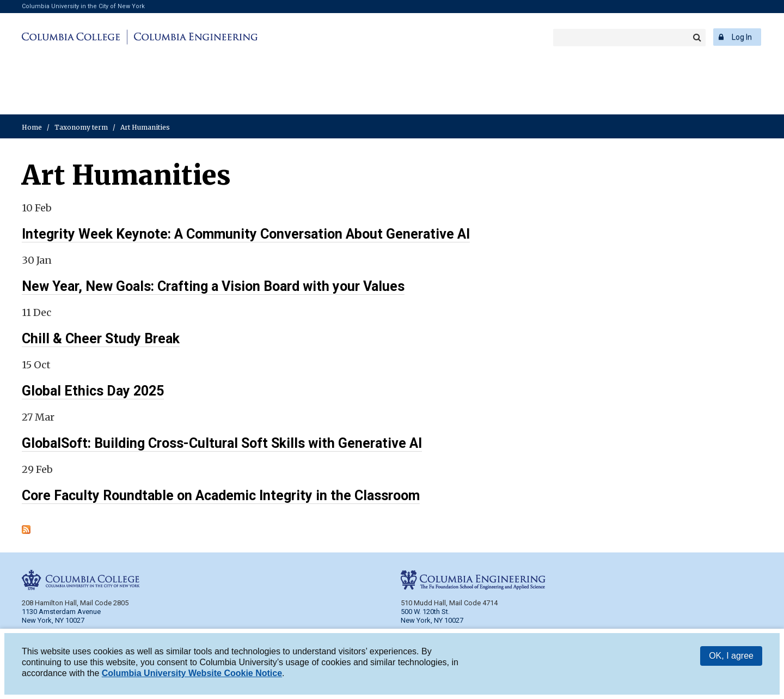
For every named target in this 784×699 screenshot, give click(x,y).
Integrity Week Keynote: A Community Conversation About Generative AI (246, 234)
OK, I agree (731, 656)
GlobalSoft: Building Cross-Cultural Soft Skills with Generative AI (222, 443)
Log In (742, 37)
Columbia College (73, 37)
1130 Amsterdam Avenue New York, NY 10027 (61, 616)
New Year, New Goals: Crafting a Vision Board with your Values (213, 286)
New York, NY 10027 (432, 620)
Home (32, 127)
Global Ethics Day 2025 (93, 391)
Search (697, 38)
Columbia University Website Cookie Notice (192, 673)
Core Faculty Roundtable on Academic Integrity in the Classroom (221, 496)
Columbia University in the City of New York (83, 6)
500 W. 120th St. (425, 612)
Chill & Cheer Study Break (101, 339)
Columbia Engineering (194, 37)
